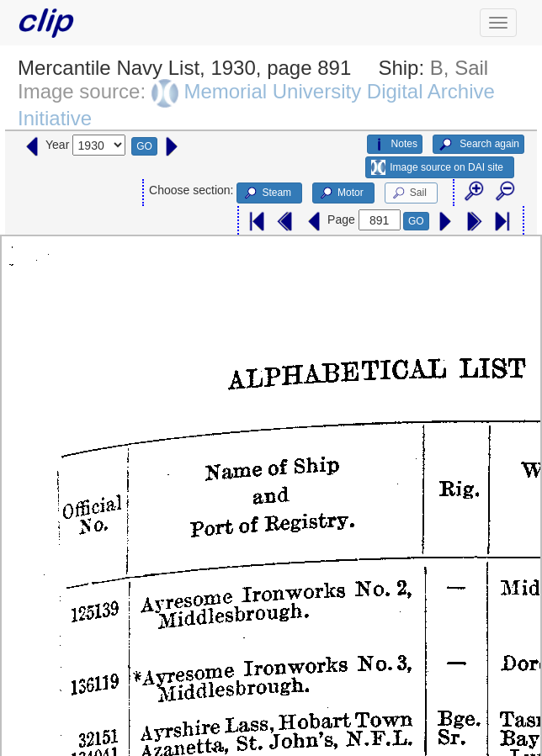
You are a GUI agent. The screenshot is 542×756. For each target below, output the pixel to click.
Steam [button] (267, 193)
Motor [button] (341, 193)
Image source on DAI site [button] (437, 167)
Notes (395, 145)
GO (144, 146)
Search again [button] (478, 145)
